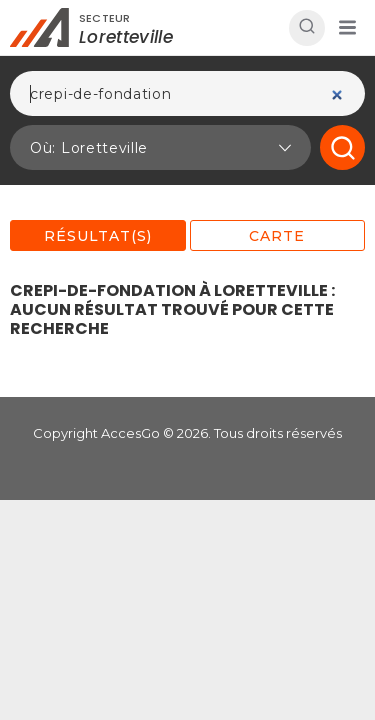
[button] (347, 28)
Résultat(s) (98, 236)
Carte (277, 236)
